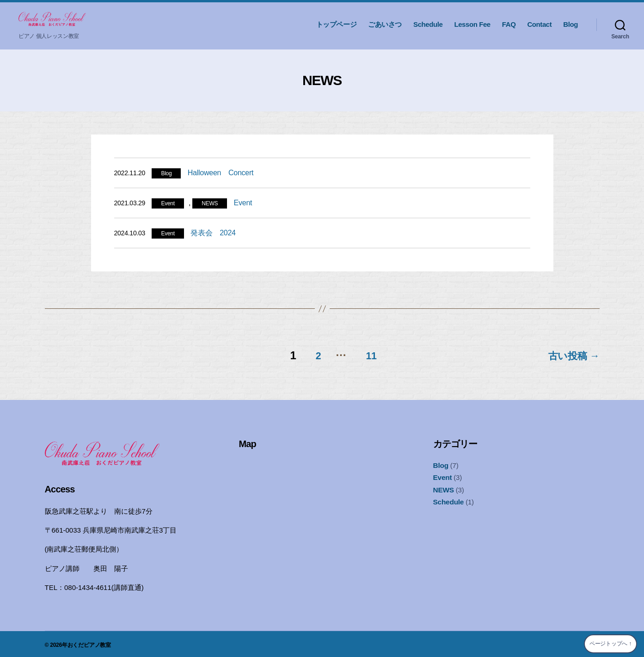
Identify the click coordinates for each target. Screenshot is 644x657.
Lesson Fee (472, 24)
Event (168, 203)
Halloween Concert (221, 173)
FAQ (509, 24)
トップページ (337, 24)
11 (367, 353)
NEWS (210, 203)
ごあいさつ (385, 24)
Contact (539, 24)
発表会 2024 (213, 233)
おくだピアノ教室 (89, 643)
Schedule (428, 24)
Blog (570, 24)
